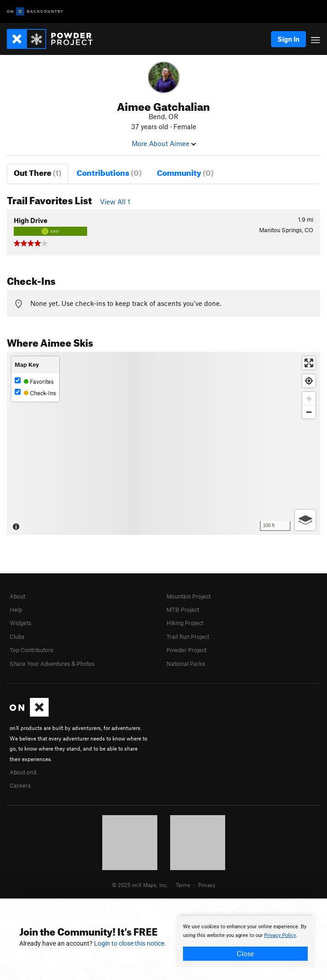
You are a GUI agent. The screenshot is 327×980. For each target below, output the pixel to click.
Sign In (288, 39)
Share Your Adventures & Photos (52, 664)
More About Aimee (164, 143)
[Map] (163, 443)
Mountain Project (188, 596)
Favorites (34, 381)
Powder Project (186, 650)
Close (245, 953)
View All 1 (115, 201)
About (17, 596)
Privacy (207, 885)
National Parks (186, 664)
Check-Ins (35, 393)
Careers (20, 785)
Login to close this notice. (130, 943)
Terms (183, 885)
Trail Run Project (188, 637)
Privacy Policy (280, 935)
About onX (23, 772)
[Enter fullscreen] (309, 363)
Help (16, 610)
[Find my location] (309, 381)
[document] (245, 942)
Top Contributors (31, 650)
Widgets (20, 623)
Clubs (17, 637)
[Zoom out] (309, 412)
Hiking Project (185, 623)
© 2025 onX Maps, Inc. (140, 885)
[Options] (305, 520)
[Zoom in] (309, 399)
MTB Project (183, 610)
